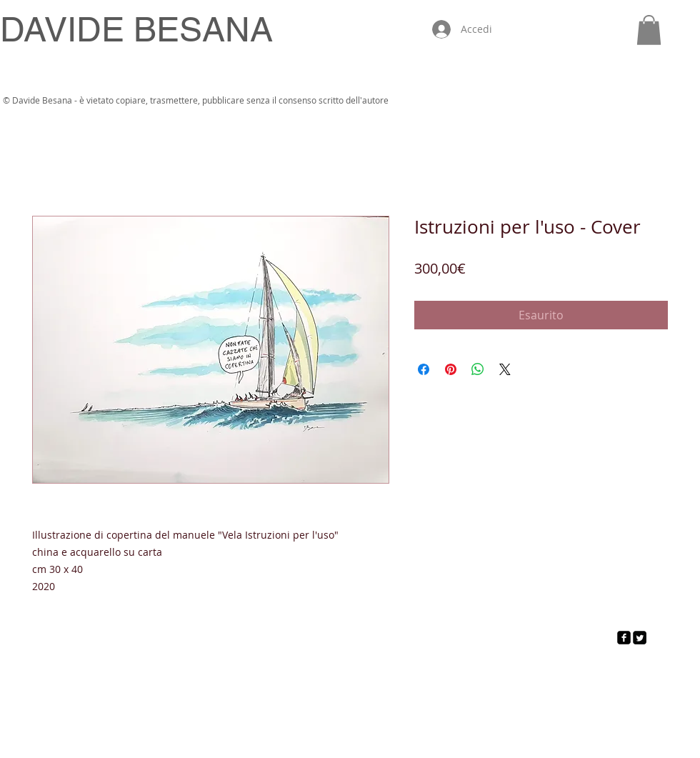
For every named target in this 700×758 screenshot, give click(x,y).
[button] (649, 30)
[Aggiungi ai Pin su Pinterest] (451, 369)
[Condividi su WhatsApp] (478, 369)
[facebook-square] (624, 638)
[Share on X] (505, 369)
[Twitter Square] (640, 638)
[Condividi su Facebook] (424, 369)
